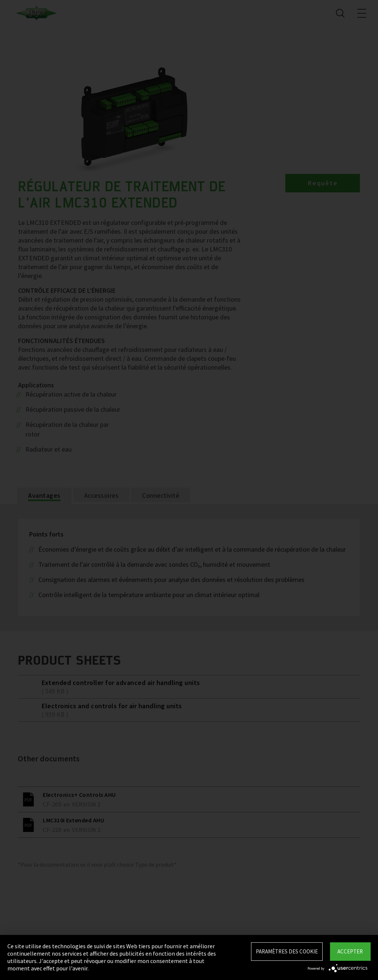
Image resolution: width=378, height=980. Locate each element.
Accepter (350, 951)
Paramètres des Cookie (287, 951)
